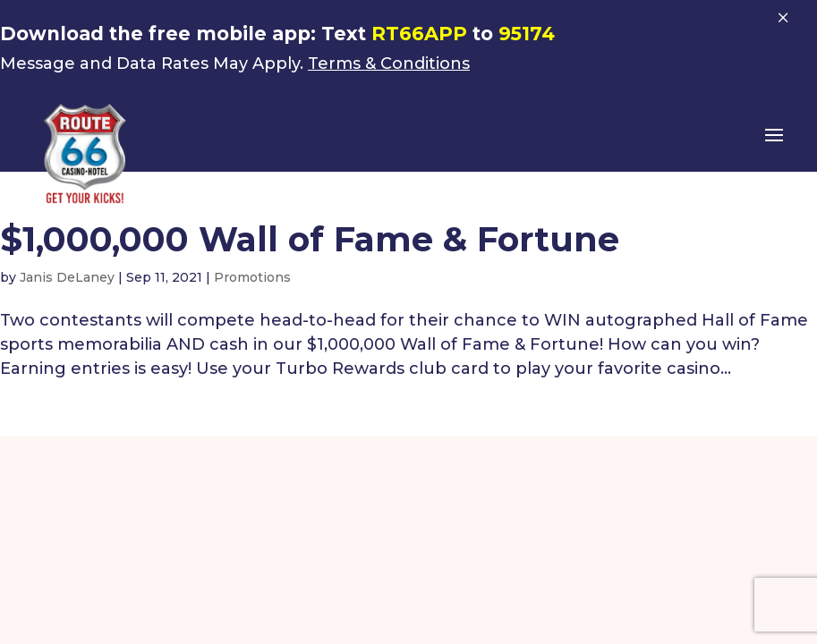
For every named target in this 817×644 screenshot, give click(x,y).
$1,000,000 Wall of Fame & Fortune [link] (310, 239)
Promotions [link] (252, 277)
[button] (774, 147)
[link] (85, 153)
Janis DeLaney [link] (67, 277)
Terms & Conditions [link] (389, 64)
